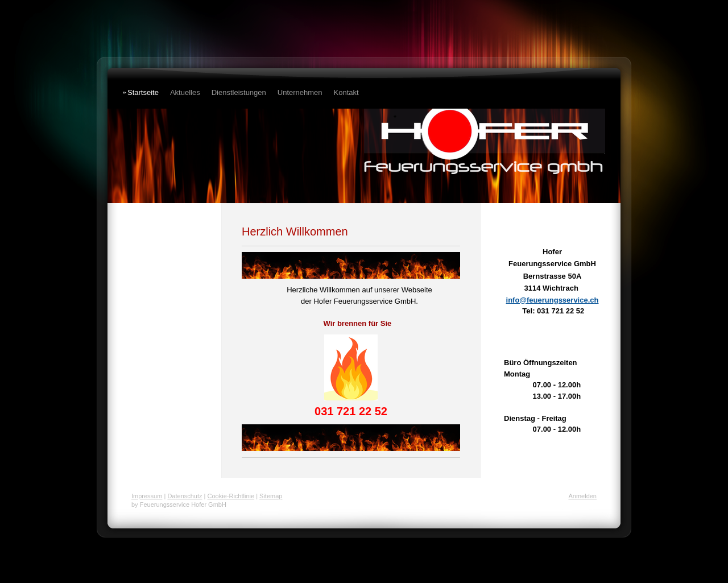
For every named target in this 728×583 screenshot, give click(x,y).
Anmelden (582, 496)
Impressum (147, 496)
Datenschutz (185, 496)
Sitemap (271, 496)
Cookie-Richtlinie (231, 496)
